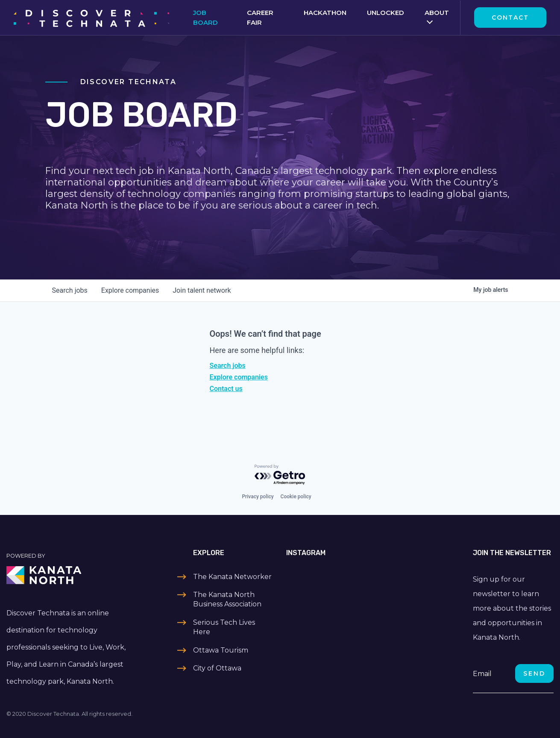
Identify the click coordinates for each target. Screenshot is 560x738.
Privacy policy (258, 497)
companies (130, 290)
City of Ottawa (217, 668)
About (437, 13)
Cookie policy (296, 497)
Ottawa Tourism (221, 650)
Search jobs (228, 366)
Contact (510, 18)
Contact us (226, 389)
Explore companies (239, 377)
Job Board (205, 18)
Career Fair (260, 18)
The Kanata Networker (232, 577)
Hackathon (325, 13)
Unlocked (386, 13)
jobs (70, 290)
